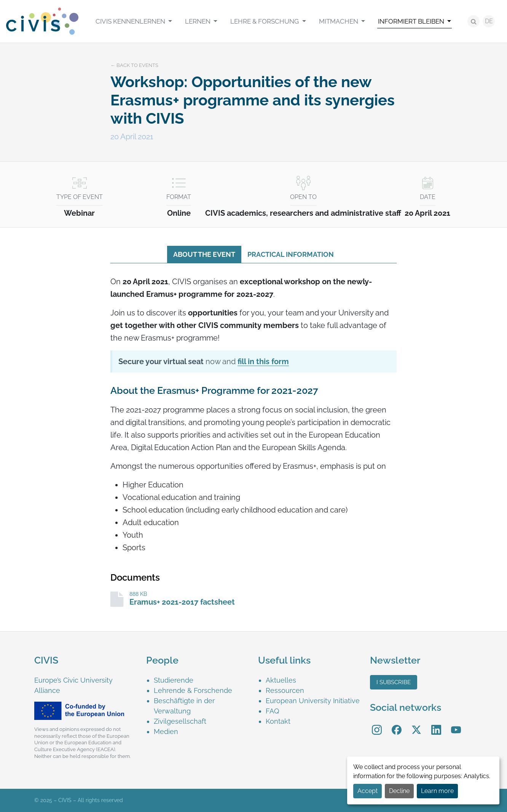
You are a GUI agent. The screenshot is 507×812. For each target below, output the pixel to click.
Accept (367, 791)
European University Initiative (313, 701)
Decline (399, 791)
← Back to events (134, 65)
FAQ (272, 711)
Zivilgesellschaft (180, 721)
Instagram (377, 724)
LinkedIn (436, 724)
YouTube (456, 724)
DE (489, 21)
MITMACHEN (339, 21)
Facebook (397, 724)
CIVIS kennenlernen (131, 21)
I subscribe (394, 682)
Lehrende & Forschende (193, 690)
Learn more (437, 791)
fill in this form (263, 361)
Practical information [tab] (291, 254)
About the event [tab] (204, 254)
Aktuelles (281, 680)
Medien (166, 732)
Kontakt (278, 721)
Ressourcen (285, 690)
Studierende (174, 680)
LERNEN (198, 21)
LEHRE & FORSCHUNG (265, 21)
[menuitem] (134, 21)
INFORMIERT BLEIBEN (412, 21)
